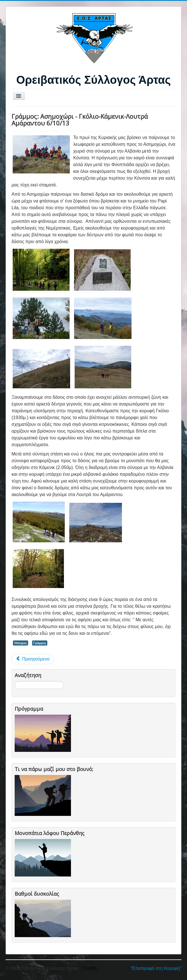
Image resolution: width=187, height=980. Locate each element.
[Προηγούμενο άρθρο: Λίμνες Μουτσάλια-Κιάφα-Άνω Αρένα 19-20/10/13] (33, 659)
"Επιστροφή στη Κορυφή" (156, 968)
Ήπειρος (21, 643)
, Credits (88, 968)
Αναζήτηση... (15, 681)
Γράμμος (40, 643)
